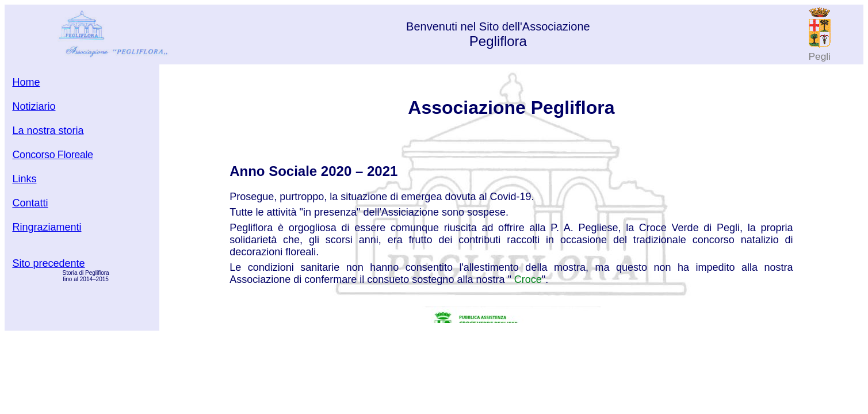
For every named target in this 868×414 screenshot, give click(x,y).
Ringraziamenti (47, 227)
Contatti (30, 203)
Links (24, 179)
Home (26, 82)
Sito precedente (48, 263)
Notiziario (34, 106)
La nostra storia (48, 131)
